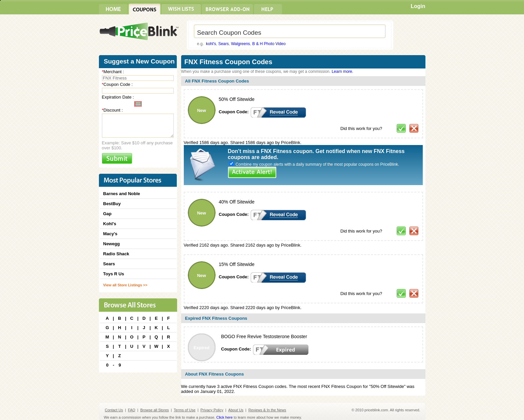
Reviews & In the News (267, 410)
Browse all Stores (155, 410)
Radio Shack (116, 254)
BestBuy (112, 204)
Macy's (110, 234)
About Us (236, 410)
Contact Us (114, 410)
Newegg (112, 244)
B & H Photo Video (269, 44)
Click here (224, 417)
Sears (223, 44)
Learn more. (342, 72)
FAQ (132, 410)
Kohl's (110, 224)
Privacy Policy (212, 410)
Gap (107, 214)
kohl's (211, 44)
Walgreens (240, 44)
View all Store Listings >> (125, 285)
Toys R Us (114, 274)
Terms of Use (185, 410)
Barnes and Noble (122, 194)
